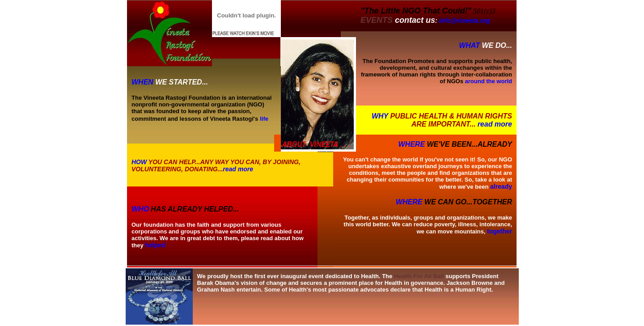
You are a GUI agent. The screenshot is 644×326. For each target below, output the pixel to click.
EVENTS (377, 20)
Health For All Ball (419, 276)
